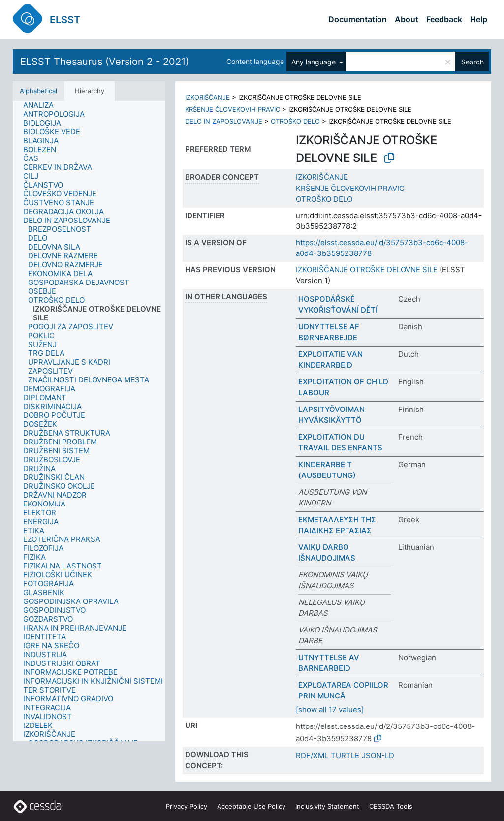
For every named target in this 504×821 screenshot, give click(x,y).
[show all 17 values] (330, 710)
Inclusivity (327, 806)
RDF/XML (312, 755)
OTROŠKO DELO (295, 121)
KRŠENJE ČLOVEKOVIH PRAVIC (233, 109)
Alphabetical (38, 91)
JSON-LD (378, 755)
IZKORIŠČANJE (207, 97)
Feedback (444, 19)
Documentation (358, 19)
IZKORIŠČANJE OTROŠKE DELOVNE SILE (367, 269)
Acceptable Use (251, 806)
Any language (315, 62)
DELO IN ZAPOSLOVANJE (224, 121)
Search (472, 62)
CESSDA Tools (391, 806)
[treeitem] (43, 105)
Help (479, 19)
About (407, 19)
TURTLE (345, 755)
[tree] (89, 421)
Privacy (187, 806)
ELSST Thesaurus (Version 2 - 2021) (105, 62)
